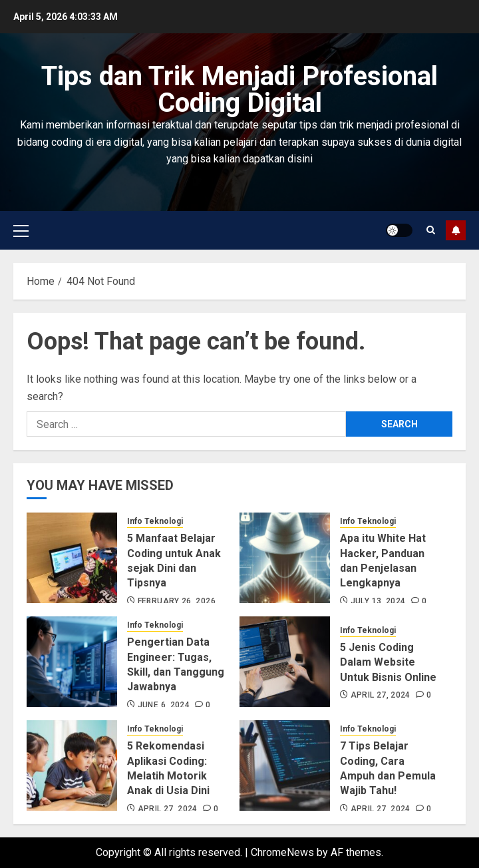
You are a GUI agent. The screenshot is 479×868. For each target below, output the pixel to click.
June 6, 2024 (164, 705)
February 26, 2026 (177, 601)
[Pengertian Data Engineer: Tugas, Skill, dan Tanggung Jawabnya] (72, 662)
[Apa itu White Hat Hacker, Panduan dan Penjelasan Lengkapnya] (285, 558)
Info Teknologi (155, 521)
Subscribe (456, 230)
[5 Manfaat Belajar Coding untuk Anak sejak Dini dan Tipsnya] (72, 558)
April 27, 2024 (381, 695)
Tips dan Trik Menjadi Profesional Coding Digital (239, 90)
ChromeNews (282, 852)
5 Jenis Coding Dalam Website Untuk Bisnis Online (388, 662)
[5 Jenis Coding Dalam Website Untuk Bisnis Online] (285, 662)
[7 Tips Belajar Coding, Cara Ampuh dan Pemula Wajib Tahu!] (285, 765)
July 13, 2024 (378, 601)
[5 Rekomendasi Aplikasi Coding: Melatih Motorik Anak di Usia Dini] (72, 765)
